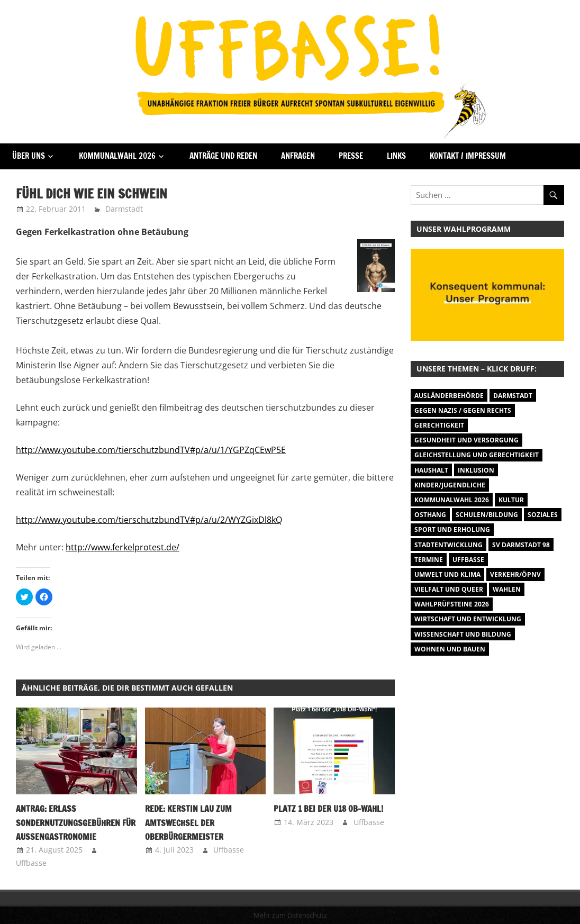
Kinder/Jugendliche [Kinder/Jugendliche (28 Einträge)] (450, 485)
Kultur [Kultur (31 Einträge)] (511, 500)
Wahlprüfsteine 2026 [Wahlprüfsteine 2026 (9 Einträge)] (452, 604)
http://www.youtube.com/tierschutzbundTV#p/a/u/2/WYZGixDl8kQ (149, 520)
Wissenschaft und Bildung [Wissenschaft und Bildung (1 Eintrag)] (463, 634)
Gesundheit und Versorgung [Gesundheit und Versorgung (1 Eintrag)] (466, 440)
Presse (351, 156)
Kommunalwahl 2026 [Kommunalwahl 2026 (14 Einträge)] (452, 500)
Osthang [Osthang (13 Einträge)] (430, 515)
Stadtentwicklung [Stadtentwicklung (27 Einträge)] (448, 545)
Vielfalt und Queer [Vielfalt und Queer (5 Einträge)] (449, 589)
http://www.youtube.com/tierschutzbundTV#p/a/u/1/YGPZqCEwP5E (151, 450)
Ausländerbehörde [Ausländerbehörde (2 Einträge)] (449, 396)
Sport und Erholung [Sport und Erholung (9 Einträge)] (452, 529)
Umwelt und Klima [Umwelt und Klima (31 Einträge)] (447, 574)
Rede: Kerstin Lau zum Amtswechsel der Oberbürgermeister (188, 823)
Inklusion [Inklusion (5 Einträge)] (476, 470)
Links (396, 156)
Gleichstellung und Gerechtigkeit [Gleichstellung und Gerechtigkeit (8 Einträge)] (477, 455)
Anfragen (298, 156)
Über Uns (29, 156)
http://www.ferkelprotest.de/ (123, 547)
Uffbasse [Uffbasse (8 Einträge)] (468, 560)
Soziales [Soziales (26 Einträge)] (543, 515)
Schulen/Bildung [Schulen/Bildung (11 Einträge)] (487, 515)
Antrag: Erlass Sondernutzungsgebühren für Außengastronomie (76, 823)
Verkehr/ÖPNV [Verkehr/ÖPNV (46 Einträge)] (515, 574)
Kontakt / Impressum (468, 156)
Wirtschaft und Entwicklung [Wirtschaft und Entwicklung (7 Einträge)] (468, 619)
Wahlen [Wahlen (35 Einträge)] (507, 589)
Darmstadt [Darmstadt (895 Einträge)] (513, 396)
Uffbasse (31, 863)
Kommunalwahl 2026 (117, 156)
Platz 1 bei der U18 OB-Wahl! (328, 809)
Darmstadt (124, 209)
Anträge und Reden (223, 156)
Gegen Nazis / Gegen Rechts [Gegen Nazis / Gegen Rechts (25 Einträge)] (463, 410)
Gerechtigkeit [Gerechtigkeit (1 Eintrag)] (439, 425)
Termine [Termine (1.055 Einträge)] (429, 560)
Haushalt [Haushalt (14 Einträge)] (431, 470)
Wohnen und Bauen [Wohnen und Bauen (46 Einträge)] (450, 649)
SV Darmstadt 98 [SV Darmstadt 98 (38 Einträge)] (521, 545)
